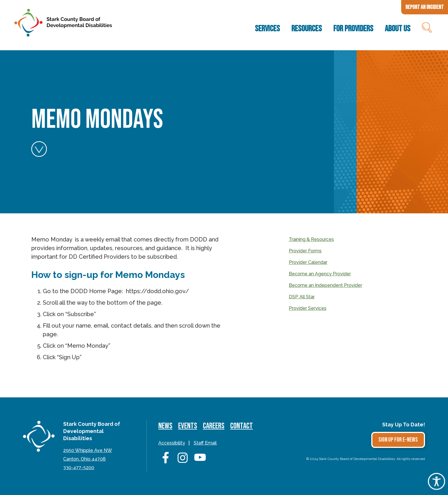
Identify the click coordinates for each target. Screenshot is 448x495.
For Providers (353, 29)
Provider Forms (305, 251)
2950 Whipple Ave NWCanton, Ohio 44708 (88, 455)
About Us (398, 29)
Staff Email (205, 443)
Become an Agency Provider (320, 274)
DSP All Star (302, 297)
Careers (214, 426)
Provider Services (308, 308)
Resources (307, 29)
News (165, 426)
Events (188, 426)
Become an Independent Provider (325, 285)
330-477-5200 (79, 468)
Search (426, 29)
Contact (242, 426)
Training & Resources (311, 239)
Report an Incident (425, 7)
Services (267, 29)
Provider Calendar (308, 262)
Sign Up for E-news (398, 440)
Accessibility (172, 443)
